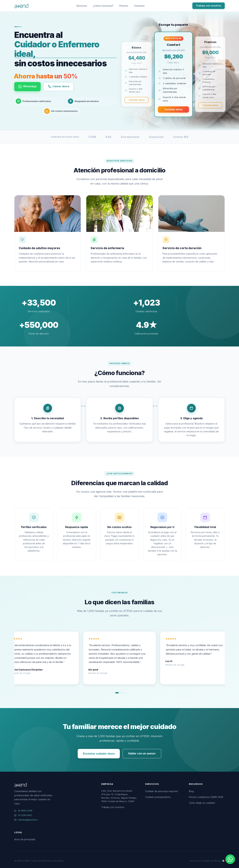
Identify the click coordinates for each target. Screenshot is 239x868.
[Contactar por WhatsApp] (230, 859)
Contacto (139, 6)
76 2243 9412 (25, 815)
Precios (124, 6)
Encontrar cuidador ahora (99, 754)
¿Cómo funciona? (103, 6)
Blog (191, 791)
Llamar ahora (61, 87)
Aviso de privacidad (25, 839)
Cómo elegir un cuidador (202, 803)
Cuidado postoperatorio (158, 797)
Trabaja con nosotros (209, 6)
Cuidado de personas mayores (161, 791)
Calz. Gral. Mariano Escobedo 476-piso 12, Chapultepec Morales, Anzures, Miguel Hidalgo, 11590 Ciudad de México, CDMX (119, 796)
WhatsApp (28, 87)
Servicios (82, 6)
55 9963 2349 (25, 811)
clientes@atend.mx (28, 820)
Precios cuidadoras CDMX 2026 (206, 797)
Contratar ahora (137, 100)
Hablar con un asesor (142, 753)
